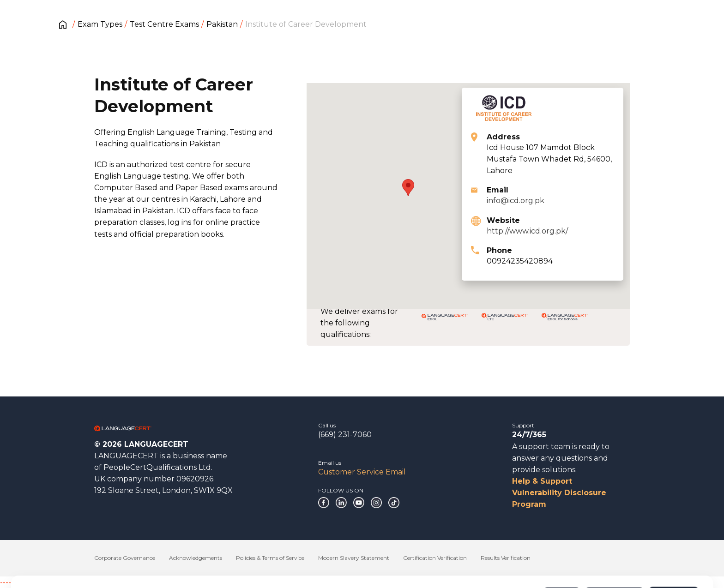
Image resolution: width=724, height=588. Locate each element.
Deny (562, 555)
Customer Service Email (362, 472)
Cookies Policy (98, 560)
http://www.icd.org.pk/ (527, 231)
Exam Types (100, 24)
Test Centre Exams (164, 24)
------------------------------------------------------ (75, 582)
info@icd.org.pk (516, 201)
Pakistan (222, 24)
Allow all (673, 555)
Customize (614, 555)
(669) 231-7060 (345, 435)
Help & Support (542, 481)
